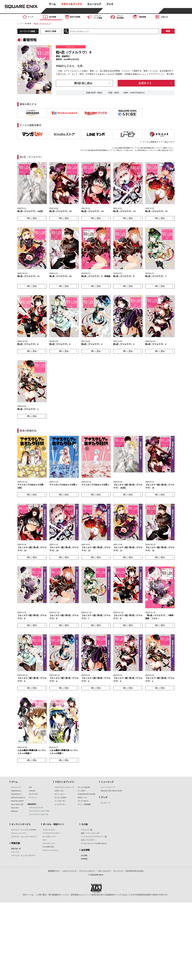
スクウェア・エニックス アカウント (24, 837)
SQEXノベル (82, 798)
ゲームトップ (16, 787)
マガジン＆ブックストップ (64, 787)
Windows (15, 811)
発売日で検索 (51, 31)
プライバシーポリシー (87, 871)
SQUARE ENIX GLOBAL (135, 871)
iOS (30, 787)
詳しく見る (32, 218)
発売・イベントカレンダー (91, 833)
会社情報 (84, 856)
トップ (20, 24)
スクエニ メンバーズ (18, 833)
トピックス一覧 (87, 830)
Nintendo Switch (17, 801)
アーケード (33, 798)
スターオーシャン (49, 843)
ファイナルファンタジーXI (38, 814)
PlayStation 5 (16, 791)
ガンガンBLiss (83, 801)
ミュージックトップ (108, 787)
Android (32, 791)
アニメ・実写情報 (84, 804)
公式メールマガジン (88, 840)
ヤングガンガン (60, 801)
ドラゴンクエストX (36, 808)
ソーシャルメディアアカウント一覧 (94, 837)
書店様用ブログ (54, 871)
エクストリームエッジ (51, 850)
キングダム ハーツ (49, 837)
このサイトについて (69, 871)
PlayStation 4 (16, 794)
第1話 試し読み (83, 83)
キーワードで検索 (27, 31)
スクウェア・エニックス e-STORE (24, 830)
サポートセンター (104, 871)
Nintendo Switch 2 (18, 798)
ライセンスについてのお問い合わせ (94, 843)
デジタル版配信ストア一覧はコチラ (159, 142)
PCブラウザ (33, 794)
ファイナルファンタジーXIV (39, 811)
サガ (44, 840)
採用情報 (84, 859)
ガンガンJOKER (60, 798)
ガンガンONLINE (84, 787)
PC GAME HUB (48, 847)
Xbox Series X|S (17, 804)
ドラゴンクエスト (49, 830)
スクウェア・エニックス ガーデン (23, 856)
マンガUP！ (82, 791)
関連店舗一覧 (16, 849)
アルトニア (15, 852)
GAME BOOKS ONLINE (87, 794)
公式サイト (145, 83)
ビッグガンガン (60, 804)
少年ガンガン (59, 791)
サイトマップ (118, 871)
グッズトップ (105, 803)
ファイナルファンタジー (51, 833)
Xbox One (15, 808)
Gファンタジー (60, 794)
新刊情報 (28, 24)
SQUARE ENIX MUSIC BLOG (112, 791)
